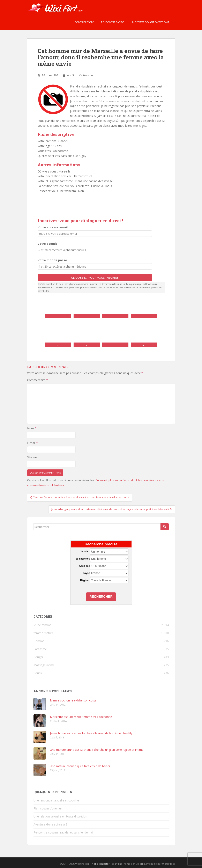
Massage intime (44, 665)
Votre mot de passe (52, 260)
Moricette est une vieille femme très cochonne (81, 717)
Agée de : (84, 566)
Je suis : (85, 552)
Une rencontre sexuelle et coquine (56, 800)
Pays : (86, 573)
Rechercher (101, 597)
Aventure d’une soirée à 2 (50, 824)
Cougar (38, 657)
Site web (33, 457)
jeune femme (42, 625)
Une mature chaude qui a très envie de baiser (80, 766)
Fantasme (40, 649)
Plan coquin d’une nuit (48, 808)
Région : (85, 580)
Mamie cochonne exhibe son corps (73, 700)
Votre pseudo (48, 244)
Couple (38, 673)
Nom (32, 428)
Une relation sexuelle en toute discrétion (60, 816)
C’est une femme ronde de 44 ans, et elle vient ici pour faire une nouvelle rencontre (80, 497)
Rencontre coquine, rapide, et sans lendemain (64, 832)
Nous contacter (101, 864)
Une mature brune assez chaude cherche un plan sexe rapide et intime (97, 750)
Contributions (84, 22)
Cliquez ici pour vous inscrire (95, 278)
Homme (88, 75)
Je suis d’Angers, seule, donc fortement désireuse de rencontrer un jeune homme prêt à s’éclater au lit (112, 509)
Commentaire (38, 380)
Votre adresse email (53, 227)
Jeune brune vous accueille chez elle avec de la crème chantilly (91, 733)
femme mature (44, 633)
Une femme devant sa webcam (150, 22)
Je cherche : (83, 559)
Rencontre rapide (112, 22)
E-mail (32, 443)
